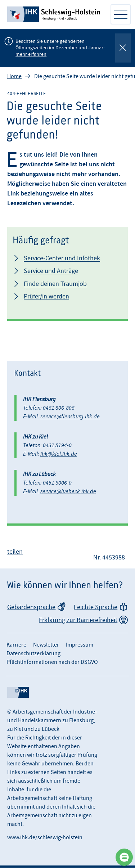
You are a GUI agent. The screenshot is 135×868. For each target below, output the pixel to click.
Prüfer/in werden (46, 297)
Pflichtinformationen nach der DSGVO (52, 662)
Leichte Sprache (96, 608)
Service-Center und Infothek (62, 259)
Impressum (80, 645)
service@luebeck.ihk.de (68, 492)
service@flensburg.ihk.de (70, 417)
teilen (15, 552)
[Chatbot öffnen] (124, 857)
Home (14, 77)
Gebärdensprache (31, 608)
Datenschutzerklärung (33, 654)
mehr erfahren (31, 54)
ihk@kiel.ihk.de (59, 454)
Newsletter (46, 645)
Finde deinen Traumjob (55, 284)
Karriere (16, 645)
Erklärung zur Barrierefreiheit (78, 620)
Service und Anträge (51, 271)
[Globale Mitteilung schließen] (123, 48)
